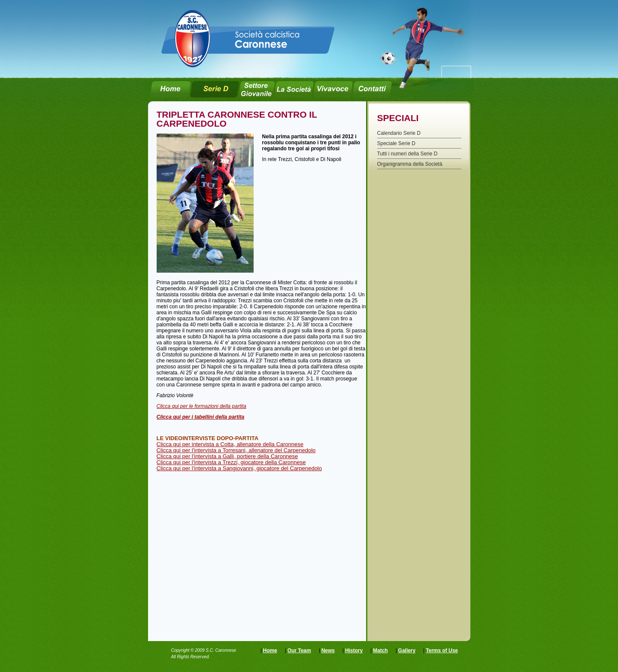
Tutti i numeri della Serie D (407, 154)
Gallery (407, 651)
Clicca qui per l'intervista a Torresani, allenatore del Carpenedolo (236, 450)
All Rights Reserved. (191, 657)
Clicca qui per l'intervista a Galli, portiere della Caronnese (227, 456)
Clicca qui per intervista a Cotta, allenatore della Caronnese (230, 444)
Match (380, 651)
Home (270, 651)
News (328, 651)
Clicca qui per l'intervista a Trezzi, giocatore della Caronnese (231, 462)
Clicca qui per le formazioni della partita (201, 406)
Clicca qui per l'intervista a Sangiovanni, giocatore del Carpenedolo (239, 468)
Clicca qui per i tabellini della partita (201, 417)
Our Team (299, 651)
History (354, 651)
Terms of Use (442, 651)
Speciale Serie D (396, 143)
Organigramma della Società (410, 164)
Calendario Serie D (399, 133)
